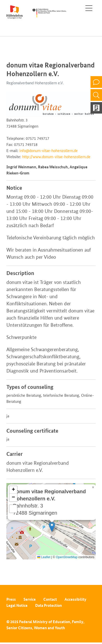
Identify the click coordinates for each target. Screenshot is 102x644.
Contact (50, 599)
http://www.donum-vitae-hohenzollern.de (56, 157)
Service (30, 599)
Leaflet (44, 557)
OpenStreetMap (67, 557)
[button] (52, 527)
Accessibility (75, 599)
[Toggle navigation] (89, 8)
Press (11, 599)
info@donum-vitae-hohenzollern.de (49, 151)
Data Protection (49, 605)
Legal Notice (17, 605)
